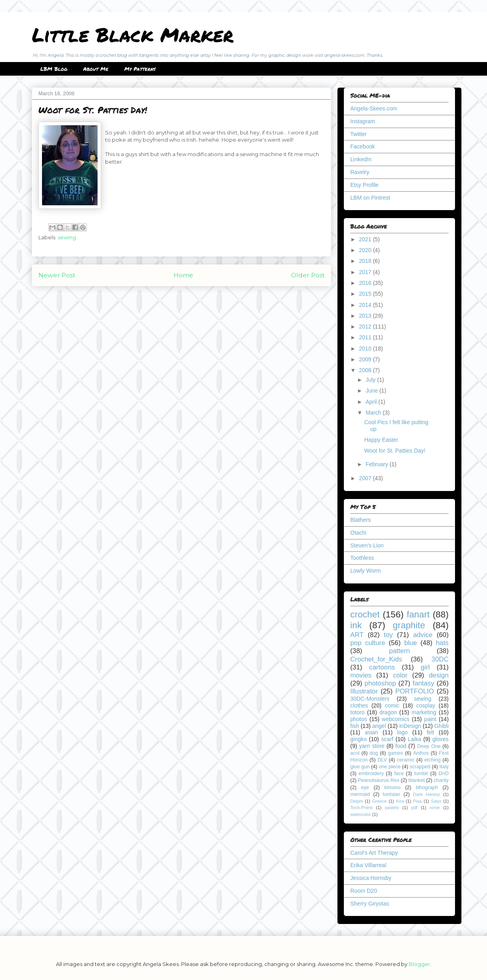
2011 (366, 337)
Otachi (358, 533)
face (399, 774)
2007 (366, 478)
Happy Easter (381, 440)
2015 (366, 294)
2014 (366, 305)
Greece (380, 801)
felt (430, 732)
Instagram (363, 121)
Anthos (421, 753)
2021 (366, 239)
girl (425, 667)
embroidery (371, 774)
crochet (365, 614)
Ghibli (441, 726)
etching (432, 760)
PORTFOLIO (415, 691)
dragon (388, 712)
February (377, 464)
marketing (424, 712)
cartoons (382, 667)
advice (423, 635)
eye (365, 788)
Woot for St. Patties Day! (395, 451)
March (374, 413)
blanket (417, 780)
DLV (382, 760)
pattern (399, 651)
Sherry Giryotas (370, 904)
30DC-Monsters (370, 699)
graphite (409, 625)
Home (183, 275)
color (400, 675)
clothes (359, 705)
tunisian (391, 794)
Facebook (362, 146)
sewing (67, 237)
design (439, 675)
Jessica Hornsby (371, 878)
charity (441, 780)
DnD (444, 774)
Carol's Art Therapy (374, 853)
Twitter (358, 134)
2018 (366, 261)
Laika (414, 739)
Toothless (362, 558)
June (372, 391)
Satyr (436, 801)
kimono (392, 788)
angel (379, 726)
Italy (444, 767)
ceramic (405, 760)
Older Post (308, 275)
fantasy (423, 683)
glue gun (360, 767)
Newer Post (57, 275)
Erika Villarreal (368, 865)
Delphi (357, 801)
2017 (366, 272)
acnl (355, 753)
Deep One (429, 746)
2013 (366, 316)
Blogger (419, 964)
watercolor (361, 814)
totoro (357, 712)
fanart (418, 614)
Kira (400, 801)
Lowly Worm (366, 571)
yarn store (372, 746)
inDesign (410, 726)
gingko (358, 739)
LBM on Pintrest (370, 198)
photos (359, 719)
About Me (96, 69)
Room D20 (364, 891)
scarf (387, 739)
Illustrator (364, 691)
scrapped (420, 767)
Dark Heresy (426, 794)
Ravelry (360, 172)
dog (374, 753)
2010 (366, 349)
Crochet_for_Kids (376, 659)
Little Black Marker (133, 34)
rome (435, 808)
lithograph (427, 788)
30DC (440, 659)
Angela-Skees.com (374, 108)
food (401, 746)
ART (357, 635)
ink (356, 625)
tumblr (421, 774)
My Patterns (140, 69)
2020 (366, 250)
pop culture (368, 643)
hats (442, 643)
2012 (366, 327)
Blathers (360, 520)
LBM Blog (54, 69)
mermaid (360, 794)
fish (355, 726)
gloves (441, 739)
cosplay (426, 705)
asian (371, 732)
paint (430, 719)
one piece (390, 767)
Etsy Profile (364, 185)
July (371, 380)
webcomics (396, 719)
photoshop (380, 683)
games (395, 753)
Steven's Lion (367, 545)
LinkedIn (361, 159)
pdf (414, 808)
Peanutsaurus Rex (379, 780)
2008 (366, 370)
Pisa (417, 801)
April (372, 402)
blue (411, 643)
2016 (366, 283)
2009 (366, 359)
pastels (392, 808)
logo (402, 732)
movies (361, 675)
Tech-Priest (361, 808)
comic (392, 705)
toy (388, 635)
